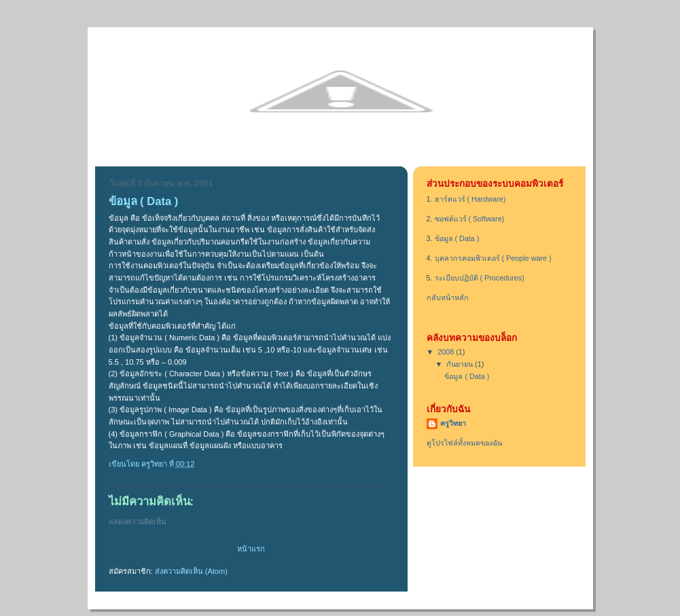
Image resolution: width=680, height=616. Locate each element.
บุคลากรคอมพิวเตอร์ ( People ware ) (493, 258)
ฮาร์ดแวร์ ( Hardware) (470, 199)
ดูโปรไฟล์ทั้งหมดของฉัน (464, 443)
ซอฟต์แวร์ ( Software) (470, 219)
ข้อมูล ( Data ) (457, 238)
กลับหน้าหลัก (448, 297)
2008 (447, 352)
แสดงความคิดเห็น (138, 522)
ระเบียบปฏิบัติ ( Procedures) (480, 278)
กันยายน (461, 364)
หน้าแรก (251, 549)
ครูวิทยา (453, 423)
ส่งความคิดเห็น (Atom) (191, 571)
